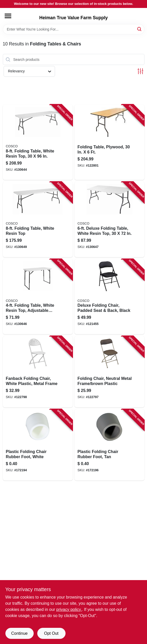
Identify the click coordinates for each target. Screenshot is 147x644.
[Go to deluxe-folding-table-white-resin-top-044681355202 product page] (109, 219)
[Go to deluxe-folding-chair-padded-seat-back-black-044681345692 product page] (109, 297)
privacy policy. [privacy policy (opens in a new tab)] (69, 609)
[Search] (140, 29)
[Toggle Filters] (140, 71)
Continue (19, 633)
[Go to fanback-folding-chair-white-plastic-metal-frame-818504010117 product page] (38, 372)
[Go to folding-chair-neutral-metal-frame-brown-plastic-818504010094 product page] (109, 372)
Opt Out (51, 633)
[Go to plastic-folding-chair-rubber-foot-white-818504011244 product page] (38, 445)
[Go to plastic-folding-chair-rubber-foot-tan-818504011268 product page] (109, 445)
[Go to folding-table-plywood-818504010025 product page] (109, 142)
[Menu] (8, 16)
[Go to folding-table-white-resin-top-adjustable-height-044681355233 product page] (38, 297)
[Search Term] (74, 29)
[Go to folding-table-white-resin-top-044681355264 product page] (38, 142)
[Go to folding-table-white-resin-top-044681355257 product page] (38, 219)
